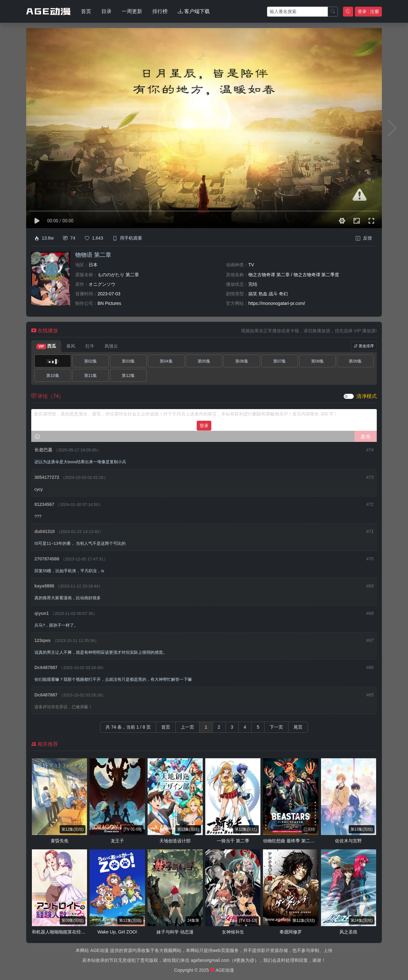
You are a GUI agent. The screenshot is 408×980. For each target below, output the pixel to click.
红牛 (90, 346)
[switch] (349, 396)
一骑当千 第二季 (233, 841)
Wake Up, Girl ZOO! (117, 932)
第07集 (280, 361)
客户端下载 (194, 11)
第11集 (91, 375)
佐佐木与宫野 (348, 841)
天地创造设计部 (175, 841)
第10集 (53, 375)
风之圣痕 (348, 932)
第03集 (128, 361)
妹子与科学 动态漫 (175, 932)
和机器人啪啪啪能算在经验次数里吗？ (70, 932)
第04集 (166, 361)
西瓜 (46, 346)
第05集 (204, 361)
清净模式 (367, 396)
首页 (86, 11)
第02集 (91, 361)
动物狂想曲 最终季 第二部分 (291, 841)
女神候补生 (233, 932)
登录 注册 (368, 11)
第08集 (317, 361)
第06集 (242, 361)
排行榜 (160, 11)
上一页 (187, 727)
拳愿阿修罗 (291, 932)
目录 (106, 11)
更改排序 (364, 346)
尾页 (298, 727)
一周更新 (132, 11)
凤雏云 (111, 346)
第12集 (128, 375)
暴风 (71, 346)
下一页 (276, 727)
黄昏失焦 (60, 841)
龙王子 (117, 841)
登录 (204, 425)
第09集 (355, 361)
